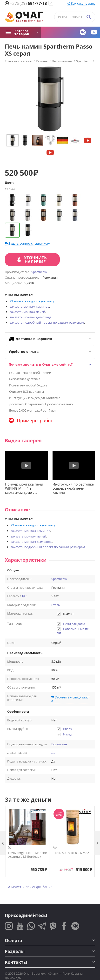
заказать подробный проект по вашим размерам (47, 322)
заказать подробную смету (32, 301)
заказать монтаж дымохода (30, 317)
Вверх (68, 729)
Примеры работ (31, 421)
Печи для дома (74, 624)
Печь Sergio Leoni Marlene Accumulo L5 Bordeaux (27, 855)
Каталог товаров (22, 32)
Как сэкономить (81, 3)
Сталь (56, 605)
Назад (68, 734)
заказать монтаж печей (27, 312)
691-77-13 (26, 3)
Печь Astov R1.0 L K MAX (71, 853)
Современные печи (73, 631)
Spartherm (59, 579)
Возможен (59, 744)
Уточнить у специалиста (70, 699)
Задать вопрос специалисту (27, 243)
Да (53, 753)
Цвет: (9, 182)
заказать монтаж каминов (29, 306)
